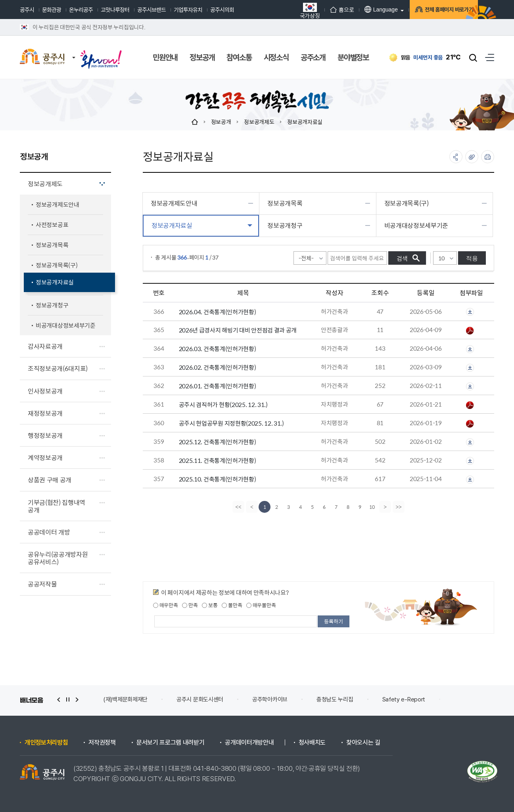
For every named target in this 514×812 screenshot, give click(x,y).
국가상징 (287, 11)
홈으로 (320, 10)
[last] (399, 507)
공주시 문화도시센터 (200, 699)
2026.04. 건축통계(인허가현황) (218, 312)
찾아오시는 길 (363, 743)
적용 (472, 258)
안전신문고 (467, 699)
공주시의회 (222, 10)
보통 (210, 605)
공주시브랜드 (152, 10)
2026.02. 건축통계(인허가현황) (218, 367)
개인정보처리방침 (46, 743)
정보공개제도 (259, 122)
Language (359, 9)
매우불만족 (261, 605)
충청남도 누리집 (335, 699)
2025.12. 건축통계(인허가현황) (218, 442)
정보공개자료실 (305, 122)
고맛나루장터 (115, 10)
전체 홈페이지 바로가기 (433, 11)
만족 (190, 605)
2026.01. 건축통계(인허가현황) (218, 386)
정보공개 (221, 122)
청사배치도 (312, 743)
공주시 (27, 10)
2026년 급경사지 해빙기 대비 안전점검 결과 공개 (238, 330)
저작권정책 (102, 743)
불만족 (232, 605)
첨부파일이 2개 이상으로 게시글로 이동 (470, 312)
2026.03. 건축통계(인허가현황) (218, 349)
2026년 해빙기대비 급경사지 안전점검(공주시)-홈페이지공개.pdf (470, 331)
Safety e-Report (404, 699)
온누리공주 (81, 10)
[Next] (386, 507)
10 (372, 507)
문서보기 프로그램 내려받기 (171, 743)
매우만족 (166, 605)
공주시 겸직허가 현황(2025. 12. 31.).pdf (470, 405)
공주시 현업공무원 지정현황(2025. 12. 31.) (231, 423)
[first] (238, 507)
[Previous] (251, 507)
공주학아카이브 (270, 699)
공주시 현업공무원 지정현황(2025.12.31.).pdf (470, 424)
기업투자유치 (188, 10)
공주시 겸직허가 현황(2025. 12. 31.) (223, 404)
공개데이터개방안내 (249, 743)
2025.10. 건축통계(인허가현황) (218, 479)
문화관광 (52, 10)
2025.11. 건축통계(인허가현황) (218, 460)
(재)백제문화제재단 (125, 699)
